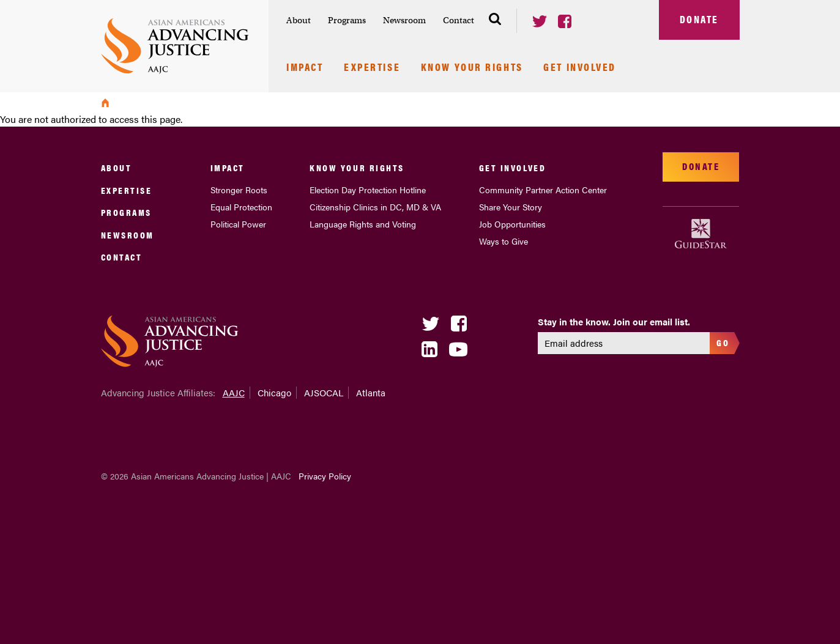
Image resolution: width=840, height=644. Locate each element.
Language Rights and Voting (363, 224)
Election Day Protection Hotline (368, 190)
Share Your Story (511, 207)
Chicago (274, 392)
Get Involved (580, 68)
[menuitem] (299, 20)
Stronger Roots (239, 190)
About (299, 20)
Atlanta (371, 392)
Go (723, 342)
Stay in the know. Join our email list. (614, 322)
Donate (699, 19)
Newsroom (404, 20)
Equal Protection (241, 207)
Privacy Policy (325, 476)
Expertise (372, 68)
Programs (347, 20)
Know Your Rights (472, 68)
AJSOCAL (324, 392)
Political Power (238, 224)
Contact (459, 20)
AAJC (234, 392)
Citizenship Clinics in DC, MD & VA (375, 207)
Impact (305, 68)
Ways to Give (504, 241)
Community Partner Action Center (543, 190)
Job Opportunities (512, 224)
